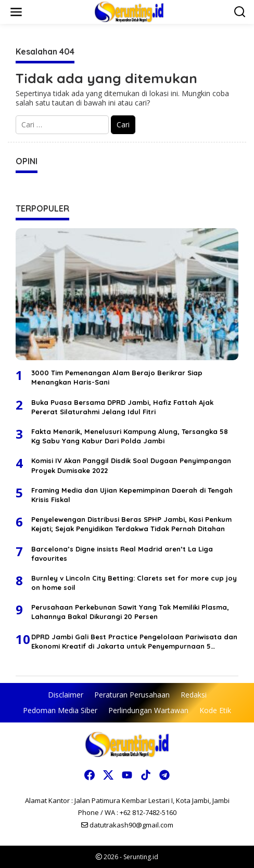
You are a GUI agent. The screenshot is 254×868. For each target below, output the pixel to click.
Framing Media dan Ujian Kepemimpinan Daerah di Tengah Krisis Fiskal (132, 495)
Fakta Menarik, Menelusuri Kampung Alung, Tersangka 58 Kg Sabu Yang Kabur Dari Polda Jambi (130, 436)
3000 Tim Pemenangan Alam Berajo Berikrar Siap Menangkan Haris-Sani (117, 377)
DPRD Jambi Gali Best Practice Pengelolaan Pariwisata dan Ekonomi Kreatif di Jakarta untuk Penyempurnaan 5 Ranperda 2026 (134, 642)
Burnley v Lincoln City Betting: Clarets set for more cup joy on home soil (134, 583)
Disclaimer (66, 695)
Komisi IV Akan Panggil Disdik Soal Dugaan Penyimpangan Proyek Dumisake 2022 (131, 465)
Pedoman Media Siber (60, 710)
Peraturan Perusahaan (132, 695)
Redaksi (194, 695)
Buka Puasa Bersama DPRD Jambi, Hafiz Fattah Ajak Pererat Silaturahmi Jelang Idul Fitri (122, 407)
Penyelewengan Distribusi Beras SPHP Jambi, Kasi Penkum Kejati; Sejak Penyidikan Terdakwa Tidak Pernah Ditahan (131, 524)
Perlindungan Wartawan (148, 710)
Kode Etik (215, 710)
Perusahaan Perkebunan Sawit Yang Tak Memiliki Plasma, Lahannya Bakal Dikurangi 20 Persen (130, 612)
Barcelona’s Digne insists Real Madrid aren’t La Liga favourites (122, 554)
